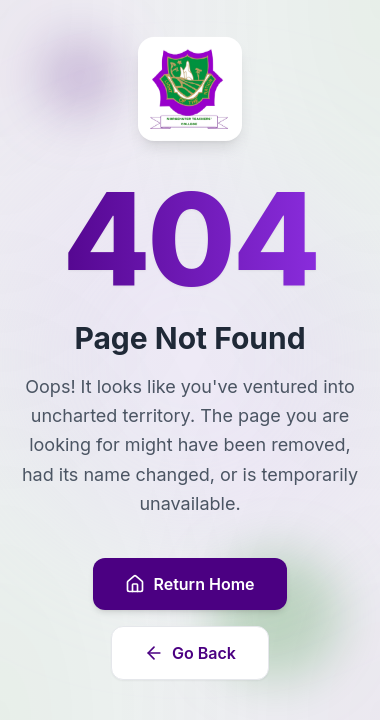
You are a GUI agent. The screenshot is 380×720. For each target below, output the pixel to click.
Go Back (190, 653)
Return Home (189, 584)
